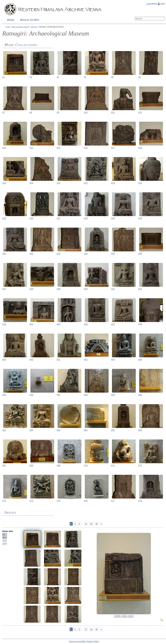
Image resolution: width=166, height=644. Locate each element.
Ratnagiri (34, 27)
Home (11, 20)
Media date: (8, 531)
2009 (5, 544)
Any (4, 537)
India (8, 27)
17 (86, 524)
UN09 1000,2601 (124, 616)
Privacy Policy (93, 641)
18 (91, 524)
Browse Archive (30, 20)
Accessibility (80, 641)
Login (162, 3)
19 (97, 524)
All (4, 534)
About (72, 641)
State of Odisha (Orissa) (20, 27)
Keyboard (153, 3)
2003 (5, 540)
